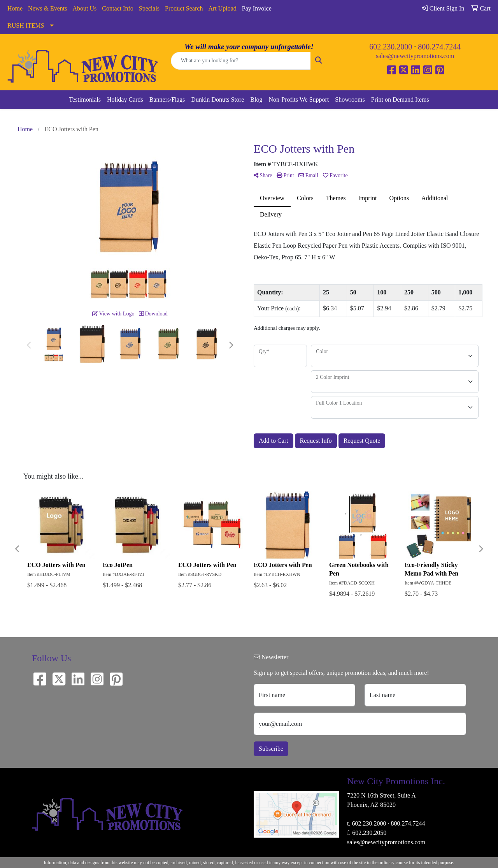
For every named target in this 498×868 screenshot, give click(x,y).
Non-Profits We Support (299, 99)
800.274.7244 (439, 47)
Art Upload (222, 8)
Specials (149, 8)
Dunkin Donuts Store (217, 99)
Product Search (184, 8)
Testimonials (85, 99)
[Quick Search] (241, 61)
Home (15, 8)
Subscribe (271, 749)
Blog (256, 99)
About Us (85, 8)
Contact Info (117, 8)
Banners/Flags (167, 99)
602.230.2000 (391, 47)
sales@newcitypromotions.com (415, 56)
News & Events (47, 8)
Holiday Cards (125, 99)
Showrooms (350, 99)
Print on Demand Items (400, 99)
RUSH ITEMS (26, 26)
